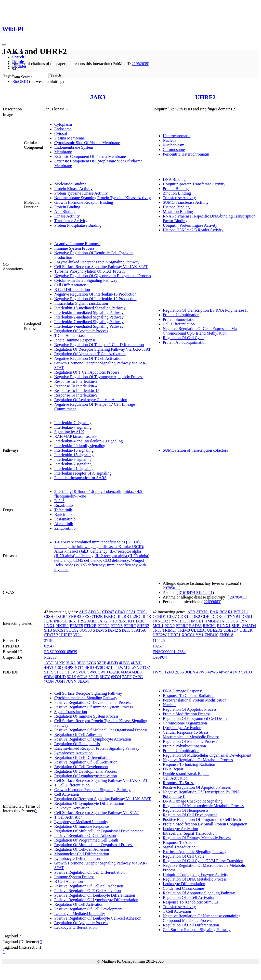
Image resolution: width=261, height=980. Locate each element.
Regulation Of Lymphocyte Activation (86, 776)
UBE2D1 (199, 630)
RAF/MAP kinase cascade (76, 436)
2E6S (180, 672)
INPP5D (61, 621)
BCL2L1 (241, 612)
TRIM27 (169, 630)
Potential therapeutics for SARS (80, 478)
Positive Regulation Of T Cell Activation (88, 891)
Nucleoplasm (174, 145)
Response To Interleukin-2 (76, 381)
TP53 (157, 630)
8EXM (83, 681)
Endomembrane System (74, 147)
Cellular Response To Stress (186, 732)
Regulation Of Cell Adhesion (78, 735)
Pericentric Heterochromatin (186, 154)
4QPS (68, 667)
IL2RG (136, 616)
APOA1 (95, 612)
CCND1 (159, 616)
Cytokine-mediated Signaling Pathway (86, 280)
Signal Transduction (71, 712)
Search (18, 57)
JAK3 (98, 97)
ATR (191, 612)
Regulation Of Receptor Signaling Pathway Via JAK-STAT (103, 349)
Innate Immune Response (75, 340)
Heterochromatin (177, 136)
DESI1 (247, 616)
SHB (48, 630)
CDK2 (195, 616)
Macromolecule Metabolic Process (191, 737)
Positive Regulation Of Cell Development (88, 909)
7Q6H (60, 681)
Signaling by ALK (69, 432)
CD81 (130, 612)
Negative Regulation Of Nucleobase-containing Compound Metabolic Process (202, 918)
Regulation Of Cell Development (81, 767)
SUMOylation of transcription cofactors (195, 450)
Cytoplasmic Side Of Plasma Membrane (87, 143)
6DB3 (137, 672)
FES (86, 616)
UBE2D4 (231, 630)
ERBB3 (75, 616)
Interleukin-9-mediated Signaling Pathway (89, 326)
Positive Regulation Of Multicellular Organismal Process (101, 730)
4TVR (235, 672)
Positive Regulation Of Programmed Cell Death (202, 819)
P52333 (50, 657)
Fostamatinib (65, 519)
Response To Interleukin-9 (76, 395)
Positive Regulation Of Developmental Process (93, 702)
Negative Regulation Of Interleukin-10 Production (95, 294)
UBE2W (160, 635)
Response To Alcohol (180, 842)
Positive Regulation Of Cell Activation (86, 762)
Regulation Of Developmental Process (86, 771)
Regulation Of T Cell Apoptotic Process (87, 372)
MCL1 (158, 626)
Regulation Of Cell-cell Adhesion (82, 849)
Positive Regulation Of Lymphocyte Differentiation (96, 900)
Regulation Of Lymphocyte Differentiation (89, 803)
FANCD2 (160, 621)
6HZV (105, 677)
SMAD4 (249, 626)
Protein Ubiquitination (181, 315)
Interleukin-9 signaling (73, 459)
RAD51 (195, 626)
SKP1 (236, 626)
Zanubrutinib (65, 528)
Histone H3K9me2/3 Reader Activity (193, 230)
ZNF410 (211, 635)
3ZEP (101, 663)
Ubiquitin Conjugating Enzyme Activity (195, 875)
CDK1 (142, 612)
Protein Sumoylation (180, 319)
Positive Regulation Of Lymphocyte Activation (93, 739)
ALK (83, 612)
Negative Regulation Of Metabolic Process (198, 760)
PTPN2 (104, 626)
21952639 (140, 64)
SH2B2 (143, 626)
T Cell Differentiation (72, 785)
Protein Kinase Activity (73, 189)
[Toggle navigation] (4, 45)
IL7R (48, 621)
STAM (98, 630)
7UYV (71, 681)
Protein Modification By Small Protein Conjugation (205, 824)
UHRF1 (174, 635)
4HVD (113, 663)
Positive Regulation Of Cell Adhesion (85, 836)
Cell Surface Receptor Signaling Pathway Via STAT (97, 813)
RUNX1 (224, 626)
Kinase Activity (67, 216)
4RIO (89, 667)
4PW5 (201, 672)
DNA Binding (174, 179)
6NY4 (116, 677)
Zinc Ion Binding (177, 193)
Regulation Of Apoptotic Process (81, 331)
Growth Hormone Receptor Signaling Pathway (93, 790)
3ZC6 (91, 663)
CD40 (120, 612)
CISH (49, 616)
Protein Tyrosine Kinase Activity (81, 193)
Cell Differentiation (70, 285)
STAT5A (138, 630)
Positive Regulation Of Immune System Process (94, 707)
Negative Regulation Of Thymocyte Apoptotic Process (99, 377)
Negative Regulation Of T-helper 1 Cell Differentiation (99, 345)
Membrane (63, 152)
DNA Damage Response (183, 691)
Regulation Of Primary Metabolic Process (197, 838)
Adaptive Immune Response (77, 244)
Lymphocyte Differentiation (77, 858)
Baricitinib (63, 514)
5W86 (92, 672)
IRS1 (73, 621)
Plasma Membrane (70, 138)
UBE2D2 (215, 630)
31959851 (204, 593)
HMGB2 (212, 621)
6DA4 (126, 672)
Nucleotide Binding (70, 184)
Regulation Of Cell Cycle (184, 338)
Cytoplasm (63, 124)
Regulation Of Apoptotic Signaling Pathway (199, 893)
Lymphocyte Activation (74, 753)
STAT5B (51, 635)
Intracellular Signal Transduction (81, 303)
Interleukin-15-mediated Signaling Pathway (90, 308)
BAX (214, 612)
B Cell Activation (69, 881)
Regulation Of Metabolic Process (190, 741)
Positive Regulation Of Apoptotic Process (197, 787)
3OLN (190, 672)
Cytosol (61, 133)
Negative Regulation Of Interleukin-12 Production (95, 299)
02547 (49, 646)
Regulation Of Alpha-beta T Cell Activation (90, 354)
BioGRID (20, 81)
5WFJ (103, 672)
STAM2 (111, 630)
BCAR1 (226, 612)
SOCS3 (86, 630)
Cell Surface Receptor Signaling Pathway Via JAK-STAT (101, 267)
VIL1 (78, 635)
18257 (158, 646)
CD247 (108, 612)
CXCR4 (61, 616)
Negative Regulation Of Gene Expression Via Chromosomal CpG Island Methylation (200, 331)
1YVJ (49, 663)
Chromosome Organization (185, 723)
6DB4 (49, 677)
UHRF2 (205, 97)
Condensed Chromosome (183, 888)
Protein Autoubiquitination (185, 342)
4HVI (49, 667)
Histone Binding (176, 207)
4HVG (124, 663)
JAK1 (92, 621)
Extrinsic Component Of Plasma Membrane (90, 156)
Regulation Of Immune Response (82, 826)
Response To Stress (179, 783)
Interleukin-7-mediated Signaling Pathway (89, 322)
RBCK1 (210, 626)
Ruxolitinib (64, 505)
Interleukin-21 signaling (74, 469)
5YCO (246, 672)
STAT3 (125, 630)
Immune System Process (74, 248)
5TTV (70, 672)
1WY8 (158, 672)
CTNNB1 (232, 616)
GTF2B (96, 616)
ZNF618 (226, 635)
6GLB (94, 677)
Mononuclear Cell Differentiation (82, 854)
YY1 (199, 635)
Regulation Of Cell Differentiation (82, 758)
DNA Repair (173, 769)
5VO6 (81, 672)
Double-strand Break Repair (186, 774)
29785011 (171, 588)
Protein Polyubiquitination (184, 746)
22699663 (212, 602)
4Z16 (110, 667)
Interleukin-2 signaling (73, 464)
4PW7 (224, 672)
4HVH (136, 663)
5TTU (59, 672)
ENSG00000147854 (169, 652)
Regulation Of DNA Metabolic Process (195, 879)
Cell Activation (67, 794)
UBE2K (246, 630)
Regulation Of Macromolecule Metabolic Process (203, 806)
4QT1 (79, 667)
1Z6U (169, 672)
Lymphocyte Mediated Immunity (81, 822)
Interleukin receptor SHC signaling (83, 473)
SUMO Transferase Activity (186, 202)
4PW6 (213, 672)
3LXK (60, 663)
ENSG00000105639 (61, 652)
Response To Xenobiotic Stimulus (191, 902)
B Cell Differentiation (72, 290)
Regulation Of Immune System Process (86, 716)
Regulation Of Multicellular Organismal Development (99, 831)
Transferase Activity (71, 221)
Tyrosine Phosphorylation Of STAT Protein (89, 271)
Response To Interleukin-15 (77, 391)
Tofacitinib (63, 510)
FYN (173, 621)
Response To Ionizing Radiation (189, 764)
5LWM (121, 667)
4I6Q (58, 667)
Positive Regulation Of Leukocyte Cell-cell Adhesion (98, 918)
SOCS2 (72, 630)
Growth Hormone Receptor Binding (84, 202)
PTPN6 (117, 626)
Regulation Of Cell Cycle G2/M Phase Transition (203, 861)
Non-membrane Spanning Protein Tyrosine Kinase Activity (103, 198)
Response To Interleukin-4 (76, 386)
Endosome (63, 129)
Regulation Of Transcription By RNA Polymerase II (205, 310)
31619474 (187, 593)
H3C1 (183, 621)
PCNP (169, 626)
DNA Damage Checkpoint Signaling (193, 801)
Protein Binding (67, 207)
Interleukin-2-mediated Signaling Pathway (89, 317)
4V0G (100, 667)
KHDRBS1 (118, 621)
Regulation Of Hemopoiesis (77, 744)
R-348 (59, 501)
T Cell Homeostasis (70, 335)
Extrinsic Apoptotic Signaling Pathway (195, 852)
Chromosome (174, 150)
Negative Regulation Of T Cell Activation (88, 358)
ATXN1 (203, 612)
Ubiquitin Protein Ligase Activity (190, 225)
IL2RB (123, 616)
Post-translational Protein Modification (195, 700)
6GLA (82, 677)
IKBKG (110, 616)
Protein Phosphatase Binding (78, 225)
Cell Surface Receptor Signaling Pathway (88, 693)
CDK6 (218, 616)
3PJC (81, 663)
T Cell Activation (68, 817)
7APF (127, 677)
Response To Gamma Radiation (189, 696)
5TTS (49, 672)
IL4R (147, 616)
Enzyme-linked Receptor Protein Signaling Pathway (97, 262)
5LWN (134, 667)
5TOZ (145, 667)
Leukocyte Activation (72, 808)
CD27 (172, 616)
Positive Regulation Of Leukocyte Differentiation (95, 895)
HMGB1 (196, 621)
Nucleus (169, 140)
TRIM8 (184, 630)
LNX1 (49, 626)
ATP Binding (65, 212)
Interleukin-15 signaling (74, 450)
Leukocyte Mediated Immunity (80, 914)
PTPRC (130, 626)
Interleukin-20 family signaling (80, 446)
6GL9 (71, 677)
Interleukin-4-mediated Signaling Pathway (89, 313)
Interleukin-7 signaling (73, 423)
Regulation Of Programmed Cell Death (86, 840)
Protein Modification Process (187, 714)
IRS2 (82, 621)
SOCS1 (59, 630)
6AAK (115, 672)
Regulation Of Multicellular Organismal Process (94, 845)
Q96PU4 (160, 657)
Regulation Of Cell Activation (79, 904)
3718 (48, 640)
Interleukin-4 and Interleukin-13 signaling (89, 441)
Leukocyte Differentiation (75, 927)
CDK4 (206, 616)
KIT (131, 621)
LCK (140, 621)
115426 (159, 640)
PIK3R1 (62, 626)
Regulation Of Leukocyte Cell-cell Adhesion (91, 400)
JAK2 (103, 621)
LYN (243, 621)
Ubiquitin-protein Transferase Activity (194, 184)
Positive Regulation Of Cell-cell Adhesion (89, 886)
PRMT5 (76, 626)
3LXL (71, 663)
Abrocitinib (64, 524)
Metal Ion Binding (178, 212)
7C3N (49, 681)
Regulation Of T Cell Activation (189, 898)
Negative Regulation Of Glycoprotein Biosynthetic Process (103, 276)
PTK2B (90, 626)
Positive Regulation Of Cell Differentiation (89, 872)
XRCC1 (188, 635)
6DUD (60, 677)
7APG (138, 677)
